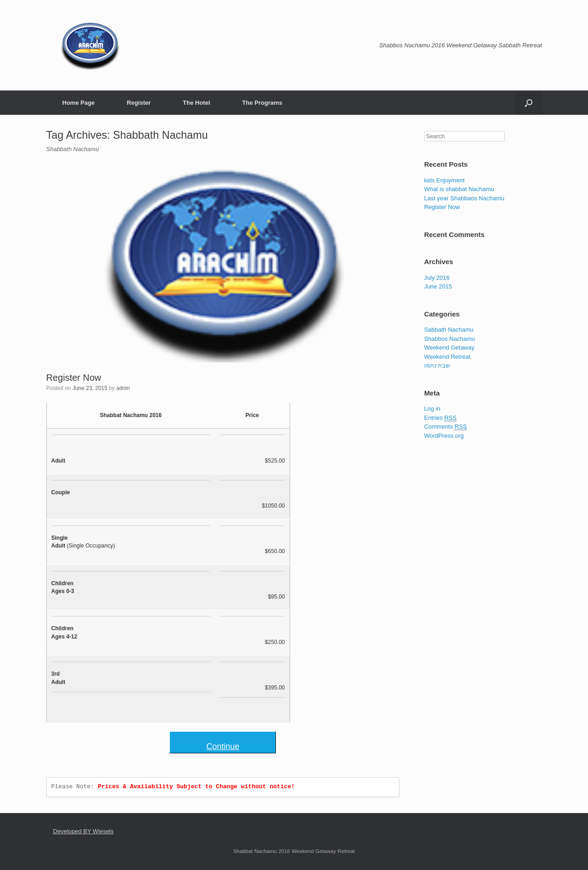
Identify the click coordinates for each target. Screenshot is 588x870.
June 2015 (438, 286)
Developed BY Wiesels (84, 831)
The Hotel (196, 103)
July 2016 (437, 278)
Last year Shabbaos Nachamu (464, 198)
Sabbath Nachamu (449, 330)
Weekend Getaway (449, 347)
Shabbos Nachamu (450, 339)
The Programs (262, 103)
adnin (123, 388)
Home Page (79, 103)
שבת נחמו (437, 365)
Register (139, 103)
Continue (223, 746)
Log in (432, 409)
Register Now (74, 378)
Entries (440, 418)
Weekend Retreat (447, 357)
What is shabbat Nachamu (459, 189)
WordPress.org (444, 436)
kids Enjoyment (444, 180)
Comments (445, 427)
